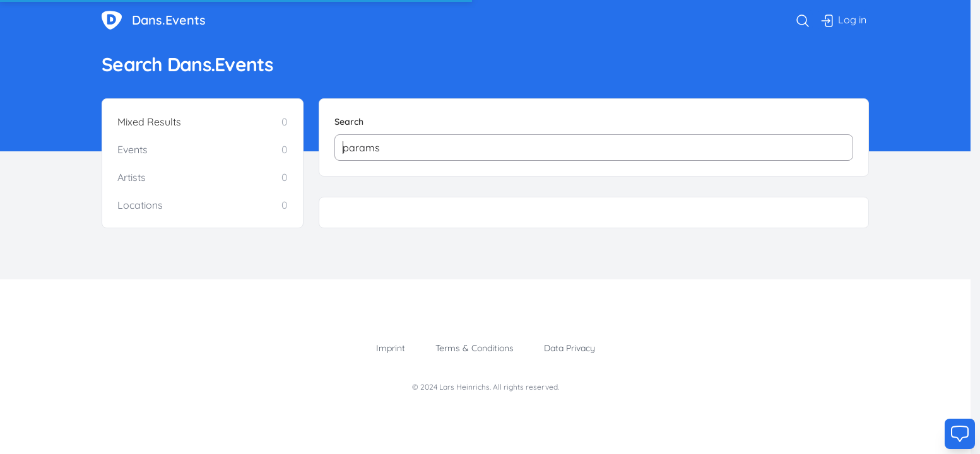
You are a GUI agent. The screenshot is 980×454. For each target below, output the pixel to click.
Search (349, 122)
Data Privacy (570, 348)
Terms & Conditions (475, 348)
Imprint (391, 348)
